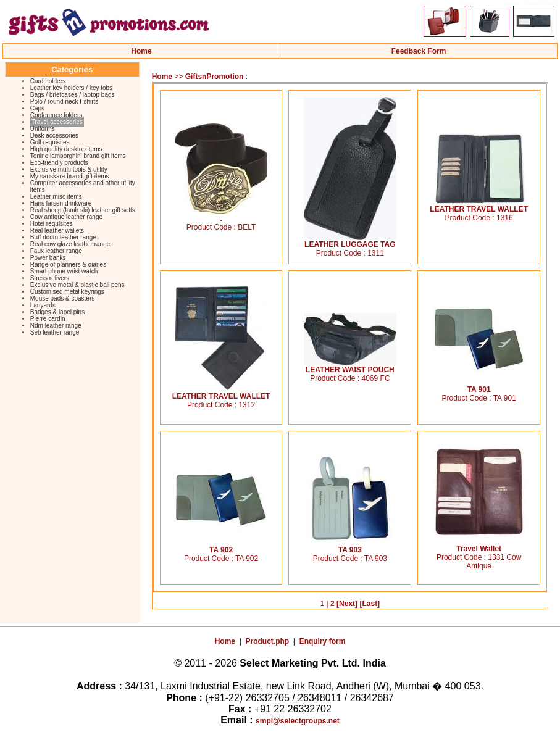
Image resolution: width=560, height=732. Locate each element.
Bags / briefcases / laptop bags (73, 95)
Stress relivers (50, 278)
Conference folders (56, 115)
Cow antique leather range (66, 217)
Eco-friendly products (59, 163)
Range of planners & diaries (68, 264)
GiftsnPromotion (215, 77)
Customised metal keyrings (67, 292)
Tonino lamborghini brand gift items (78, 156)
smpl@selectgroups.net (298, 721)
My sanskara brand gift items (70, 176)
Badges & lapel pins (57, 312)
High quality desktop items (66, 149)
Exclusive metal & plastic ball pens (77, 285)
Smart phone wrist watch (64, 271)
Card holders (48, 81)
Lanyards (43, 305)
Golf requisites (50, 142)
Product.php (268, 641)
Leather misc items (56, 197)
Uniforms (43, 129)
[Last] (370, 604)
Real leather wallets (57, 231)
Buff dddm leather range (63, 237)
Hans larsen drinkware (61, 203)
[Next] (347, 604)
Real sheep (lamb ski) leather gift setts (83, 210)
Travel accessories (57, 122)
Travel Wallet (479, 545)
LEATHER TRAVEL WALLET (479, 206)
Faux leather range (56, 251)
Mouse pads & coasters (63, 298)
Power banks (48, 258)
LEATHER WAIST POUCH (350, 366)
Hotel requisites (52, 224)
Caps (37, 108)
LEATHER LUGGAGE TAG (350, 241)
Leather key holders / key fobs (71, 88)
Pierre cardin (48, 319)
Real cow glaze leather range (70, 244)
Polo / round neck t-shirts (65, 102)
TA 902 (221, 547)
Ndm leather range (56, 326)
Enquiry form (323, 641)
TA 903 (350, 547)
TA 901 (479, 386)
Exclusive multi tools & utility (69, 169)
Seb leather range (55, 332)
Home (141, 51)
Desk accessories (54, 135)
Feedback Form (419, 51)
